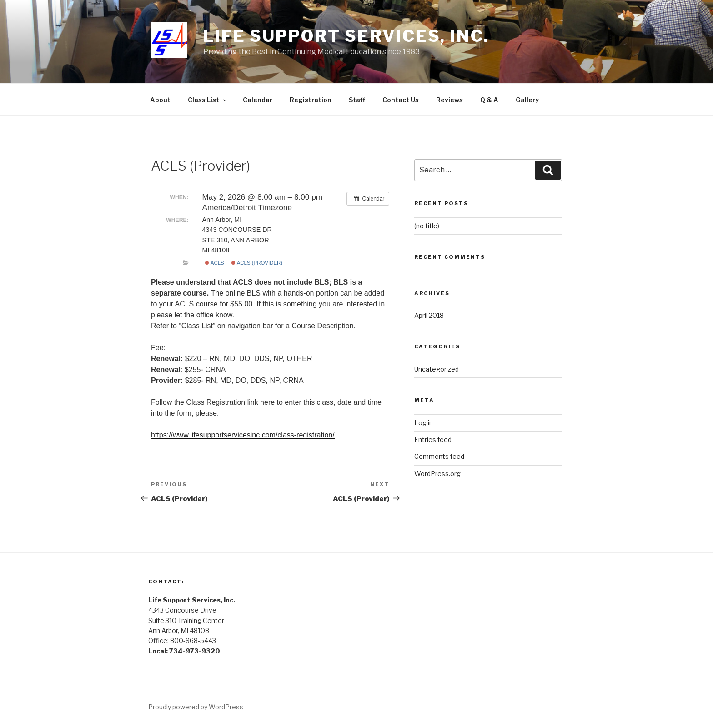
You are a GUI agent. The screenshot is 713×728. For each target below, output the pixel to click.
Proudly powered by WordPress (196, 707)
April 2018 (429, 315)
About (160, 100)
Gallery (527, 100)
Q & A (489, 100)
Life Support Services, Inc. (346, 36)
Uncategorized (437, 369)
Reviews (449, 100)
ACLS (214, 263)
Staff (357, 100)
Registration (311, 100)
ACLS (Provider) (257, 263)
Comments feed (439, 456)
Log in (424, 423)
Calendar (258, 100)
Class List (208, 100)
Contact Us (401, 100)
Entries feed (433, 439)
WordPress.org (437, 474)
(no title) (427, 226)
